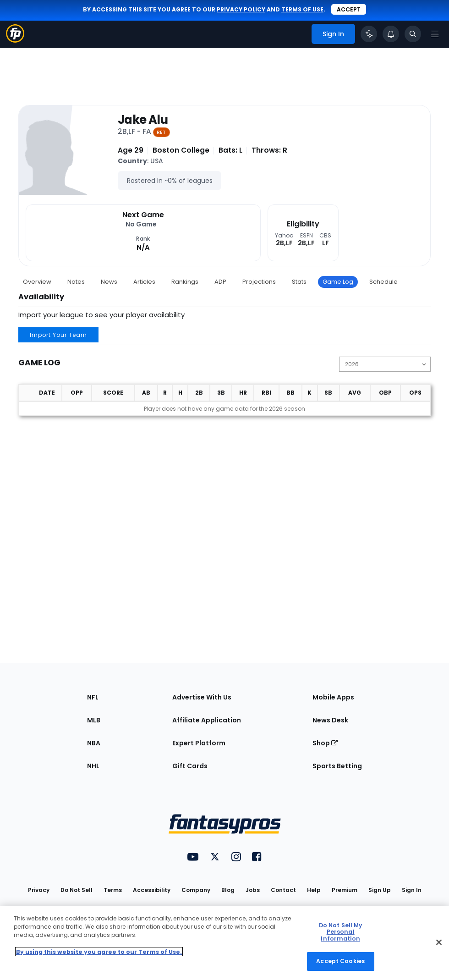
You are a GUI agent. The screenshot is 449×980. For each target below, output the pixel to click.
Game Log (338, 282)
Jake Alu (143, 120)
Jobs (253, 890)
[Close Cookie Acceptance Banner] (439, 942)
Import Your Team (58, 335)
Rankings (185, 282)
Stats (299, 282)
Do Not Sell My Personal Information (341, 932)
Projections (259, 282)
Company (196, 890)
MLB (94, 720)
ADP (220, 282)
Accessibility (152, 890)
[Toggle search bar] (413, 34)
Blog (228, 890)
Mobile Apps (333, 697)
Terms (113, 890)
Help (314, 890)
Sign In (412, 890)
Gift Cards (190, 766)
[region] (224, 943)
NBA (94, 743)
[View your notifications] (391, 34)
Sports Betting (337, 766)
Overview (37, 282)
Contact (283, 890)
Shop (325, 743)
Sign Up (380, 890)
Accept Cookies (340, 961)
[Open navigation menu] (435, 34)
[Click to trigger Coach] (369, 34)
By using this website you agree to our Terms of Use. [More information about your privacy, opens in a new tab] (99, 952)
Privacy (39, 890)
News (109, 282)
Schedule (383, 282)
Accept (349, 9)
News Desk (330, 720)
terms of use (302, 9)
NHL (93, 766)
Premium (345, 890)
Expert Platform (199, 743)
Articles (144, 282)
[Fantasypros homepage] (15, 40)
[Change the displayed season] (385, 364)
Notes (76, 282)
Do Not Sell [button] (77, 890)
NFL (93, 697)
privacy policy (241, 9)
